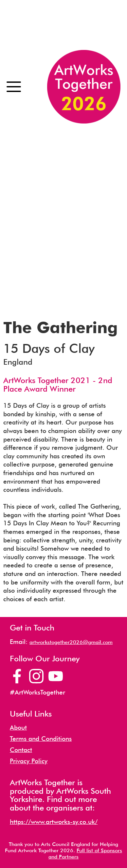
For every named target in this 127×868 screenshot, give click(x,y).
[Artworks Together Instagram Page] (36, 676)
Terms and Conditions (41, 739)
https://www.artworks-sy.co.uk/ (54, 822)
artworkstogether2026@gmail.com (71, 642)
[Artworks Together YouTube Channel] (56, 676)
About (18, 728)
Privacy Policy (29, 761)
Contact (21, 750)
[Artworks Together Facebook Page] (17, 676)
